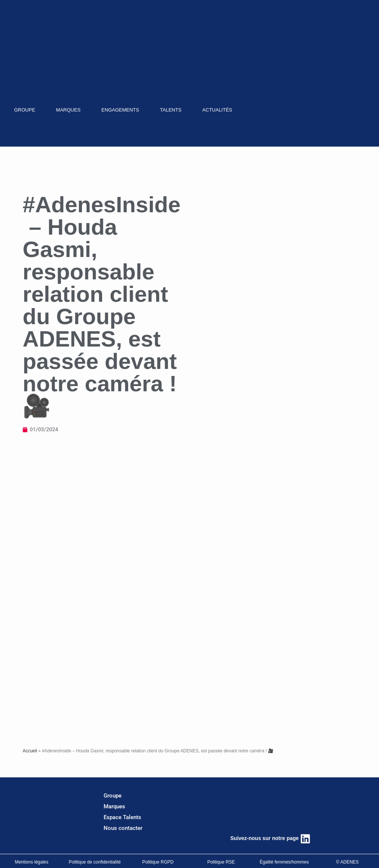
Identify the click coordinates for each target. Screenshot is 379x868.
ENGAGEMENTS (120, 110)
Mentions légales (32, 862)
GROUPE (25, 110)
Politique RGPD (158, 862)
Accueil (30, 751)
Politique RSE (221, 862)
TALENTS (171, 110)
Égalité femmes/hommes (284, 862)
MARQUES (68, 110)
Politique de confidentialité (95, 862)
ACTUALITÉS (217, 110)
